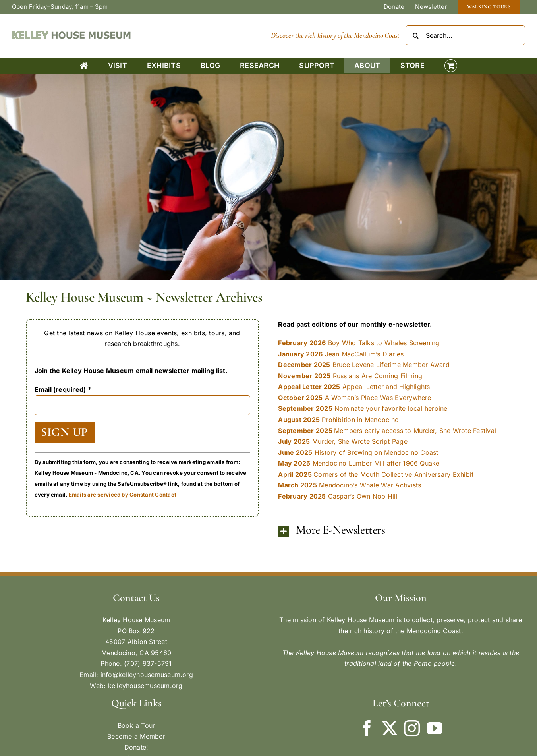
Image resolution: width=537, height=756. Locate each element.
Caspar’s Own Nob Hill (338, 496)
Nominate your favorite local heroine (363, 408)
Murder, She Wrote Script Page (343, 441)
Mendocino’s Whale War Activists (350, 485)
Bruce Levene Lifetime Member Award (364, 365)
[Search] (415, 35)
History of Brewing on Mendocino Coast (358, 452)
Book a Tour (136, 725)
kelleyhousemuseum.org (145, 686)
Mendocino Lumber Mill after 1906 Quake (359, 463)
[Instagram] (412, 728)
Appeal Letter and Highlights (354, 387)
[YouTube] (435, 728)
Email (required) (63, 389)
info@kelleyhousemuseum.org (147, 675)
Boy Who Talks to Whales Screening (359, 343)
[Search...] (465, 35)
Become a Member (136, 736)
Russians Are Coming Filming (350, 376)
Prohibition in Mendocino (338, 420)
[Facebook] (367, 728)
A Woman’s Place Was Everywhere (354, 398)
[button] (395, 531)
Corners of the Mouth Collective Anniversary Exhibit (376, 474)
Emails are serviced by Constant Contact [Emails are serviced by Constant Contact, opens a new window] (123, 495)
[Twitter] (390, 728)
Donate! (136, 747)
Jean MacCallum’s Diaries (341, 354)
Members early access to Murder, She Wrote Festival (387, 431)
